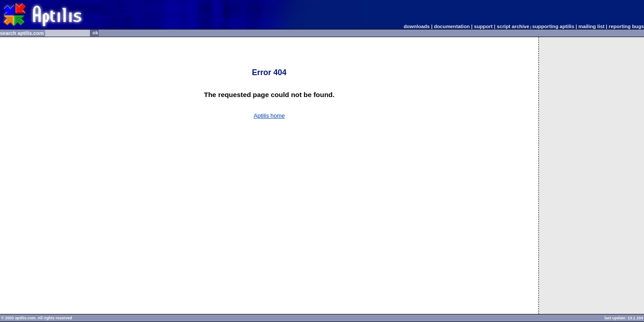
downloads (416, 26)
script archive (515, 26)
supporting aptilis (553, 26)
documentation (452, 26)
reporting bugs (626, 26)
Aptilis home (269, 116)
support (483, 26)
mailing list (591, 26)
